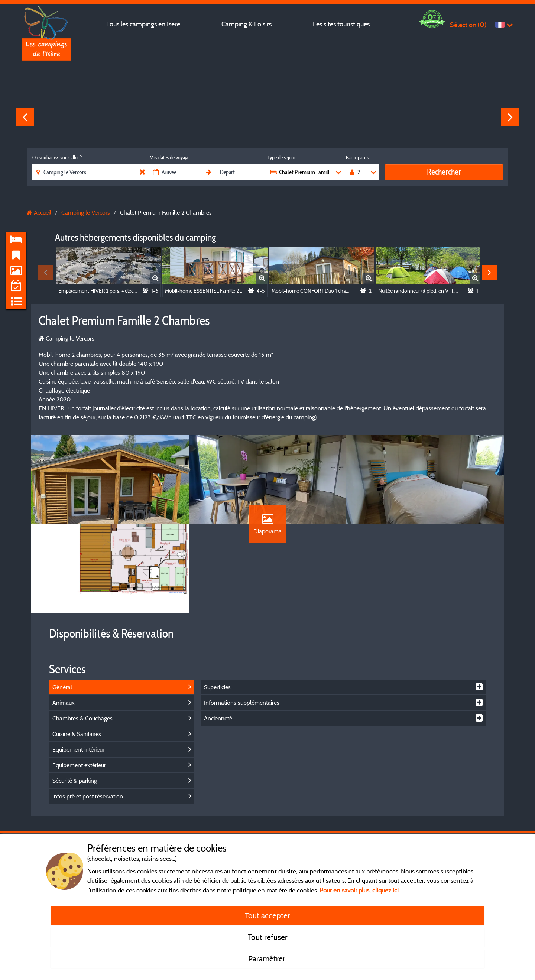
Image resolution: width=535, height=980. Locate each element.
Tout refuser (268, 937)
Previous (25, 117)
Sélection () (468, 25)
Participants (357, 157)
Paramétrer (268, 958)
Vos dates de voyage (170, 157)
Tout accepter (267, 915)
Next (510, 117)
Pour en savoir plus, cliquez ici (359, 890)
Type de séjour (282, 157)
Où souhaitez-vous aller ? (57, 157)
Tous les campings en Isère (143, 24)
